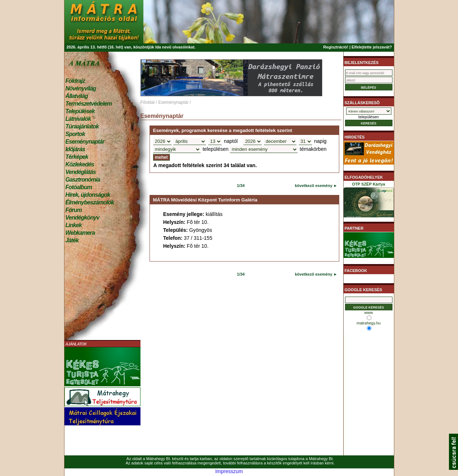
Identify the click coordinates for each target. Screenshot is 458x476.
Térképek (77, 157)
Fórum (74, 210)
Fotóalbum (79, 187)
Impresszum (229, 471)
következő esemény (313, 186)
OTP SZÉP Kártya (369, 201)
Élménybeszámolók (90, 202)
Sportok (75, 134)
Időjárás (75, 149)
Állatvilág (77, 96)
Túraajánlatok (82, 126)
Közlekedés (80, 164)
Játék (72, 240)
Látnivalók (78, 119)
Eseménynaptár (85, 142)
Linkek (74, 225)
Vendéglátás (81, 172)
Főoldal (148, 102)
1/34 (241, 186)
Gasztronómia (83, 180)
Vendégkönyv (83, 218)
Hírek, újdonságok (88, 195)
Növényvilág (81, 88)
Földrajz (75, 81)
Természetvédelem (89, 104)
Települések (80, 111)
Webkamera (80, 233)
